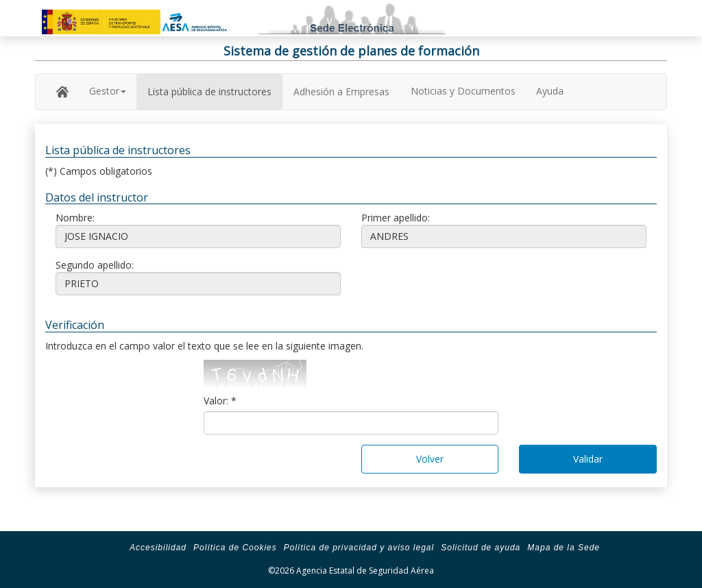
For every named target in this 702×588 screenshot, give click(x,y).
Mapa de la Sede (564, 548)
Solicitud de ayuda (481, 548)
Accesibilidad (158, 548)
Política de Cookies (235, 548)
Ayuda (550, 91)
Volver (430, 459)
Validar (588, 459)
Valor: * (220, 401)
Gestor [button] (108, 91)
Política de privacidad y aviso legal (359, 548)
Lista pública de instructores (209, 91)
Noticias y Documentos (463, 91)
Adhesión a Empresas (341, 91)
